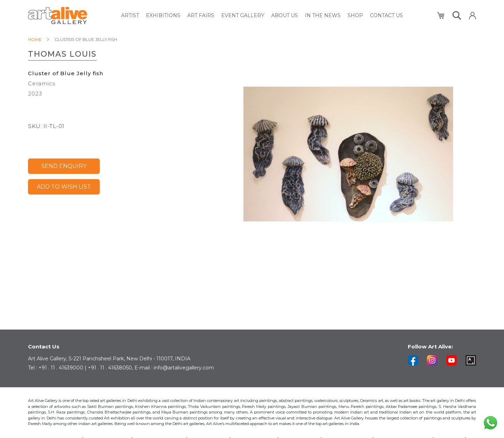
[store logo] (58, 16)
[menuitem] (130, 16)
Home (35, 39)
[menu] (262, 16)
